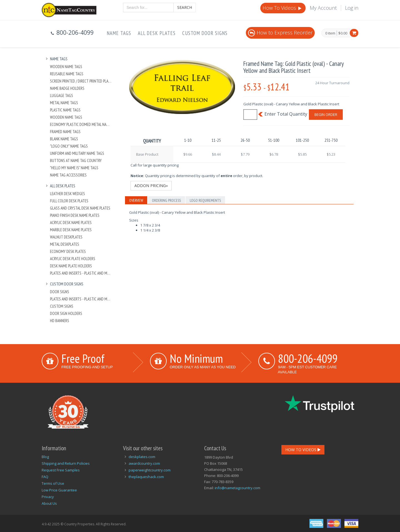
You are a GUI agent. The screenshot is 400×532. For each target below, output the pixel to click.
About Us (49, 503)
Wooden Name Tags (66, 67)
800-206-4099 (308, 358)
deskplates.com (142, 457)
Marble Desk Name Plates (71, 230)
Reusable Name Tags (67, 74)
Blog (45, 457)
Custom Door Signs (205, 33)
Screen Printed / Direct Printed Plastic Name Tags (81, 81)
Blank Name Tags (64, 139)
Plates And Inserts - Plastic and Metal (81, 273)
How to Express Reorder (280, 33)
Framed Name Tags (65, 132)
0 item (330, 33)
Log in (352, 8)
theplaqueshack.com (146, 477)
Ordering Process (166, 200)
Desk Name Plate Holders (71, 266)
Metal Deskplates (65, 244)
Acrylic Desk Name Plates (71, 223)
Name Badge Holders (67, 88)
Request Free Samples (61, 470)
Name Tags (119, 33)
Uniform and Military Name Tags (77, 153)
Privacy (48, 497)
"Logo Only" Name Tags (69, 146)
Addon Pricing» (151, 186)
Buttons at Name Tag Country (76, 161)
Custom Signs (62, 306)
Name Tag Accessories (68, 175)
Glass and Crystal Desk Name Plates (80, 208)
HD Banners (60, 321)
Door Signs (60, 292)
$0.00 (343, 33)
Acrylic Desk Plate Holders (73, 259)
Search (185, 7)
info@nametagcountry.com (237, 488)
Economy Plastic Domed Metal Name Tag (81, 124)
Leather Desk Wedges (67, 194)
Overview (136, 200)
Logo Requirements (205, 200)
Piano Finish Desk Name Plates (75, 215)
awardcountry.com (144, 463)
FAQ (45, 477)
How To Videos (282, 8)
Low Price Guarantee (59, 490)
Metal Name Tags (64, 103)
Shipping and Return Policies (66, 463)
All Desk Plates (157, 33)
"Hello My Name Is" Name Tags (74, 168)
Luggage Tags (62, 95)
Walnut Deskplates (66, 237)
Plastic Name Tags (65, 110)
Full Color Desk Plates (69, 201)
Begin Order (326, 115)
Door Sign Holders (66, 313)
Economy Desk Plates (68, 251)
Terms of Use (53, 483)
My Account (323, 8)
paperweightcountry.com (150, 470)
